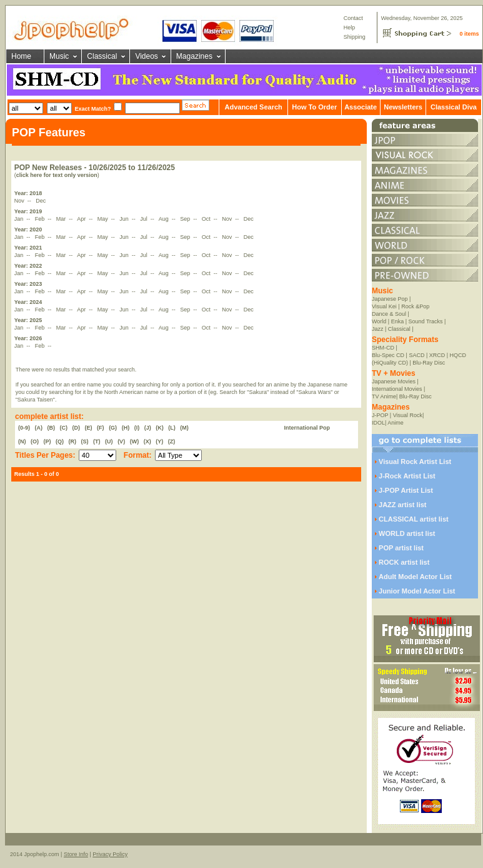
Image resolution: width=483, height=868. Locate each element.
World (379, 321)
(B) (52, 428)
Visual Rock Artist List (415, 462)
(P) (47, 442)
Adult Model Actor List (415, 577)
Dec (42, 201)
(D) (77, 428)
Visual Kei (384, 306)
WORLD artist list (407, 533)
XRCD (437, 355)
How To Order (314, 107)
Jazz (378, 329)
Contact (353, 18)
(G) (113, 428)
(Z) (172, 442)
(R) (73, 442)
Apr (82, 219)
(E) (89, 428)
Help (350, 28)
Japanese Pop (390, 299)
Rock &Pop (415, 306)
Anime (396, 423)
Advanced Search (253, 107)
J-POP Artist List (406, 490)
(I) (137, 428)
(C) (64, 428)
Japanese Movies (394, 381)
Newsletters (403, 107)
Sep (186, 219)
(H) (126, 428)
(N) (22, 442)
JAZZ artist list (402, 505)
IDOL (378, 423)
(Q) (60, 442)
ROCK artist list (404, 562)
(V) (121, 442)
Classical (102, 56)
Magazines (194, 56)
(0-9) (24, 428)
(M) (184, 428)
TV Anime (384, 396)
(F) (101, 428)
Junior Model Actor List (417, 591)
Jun (125, 219)
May (104, 219)
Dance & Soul (389, 314)
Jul (144, 219)
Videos (146, 56)
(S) (85, 442)
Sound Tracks (426, 321)
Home (21, 56)
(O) (35, 442)
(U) (109, 442)
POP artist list (401, 548)
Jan (20, 219)
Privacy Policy (110, 854)
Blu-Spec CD (388, 355)
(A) (39, 428)
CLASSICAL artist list (414, 519)
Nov (20, 201)
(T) (97, 442)
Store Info (76, 854)
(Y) (159, 442)
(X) (147, 442)
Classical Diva (454, 107)
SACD (416, 355)
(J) (148, 428)
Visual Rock (408, 415)
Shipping (355, 37)
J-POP (380, 415)
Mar (62, 219)
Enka (398, 321)
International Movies (397, 389)
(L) (172, 428)
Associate (361, 107)
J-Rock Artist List (407, 476)
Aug (165, 219)
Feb (41, 219)
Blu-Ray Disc (429, 363)
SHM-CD (383, 348)
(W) (135, 442)
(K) (160, 428)
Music (59, 56)
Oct (207, 219)
